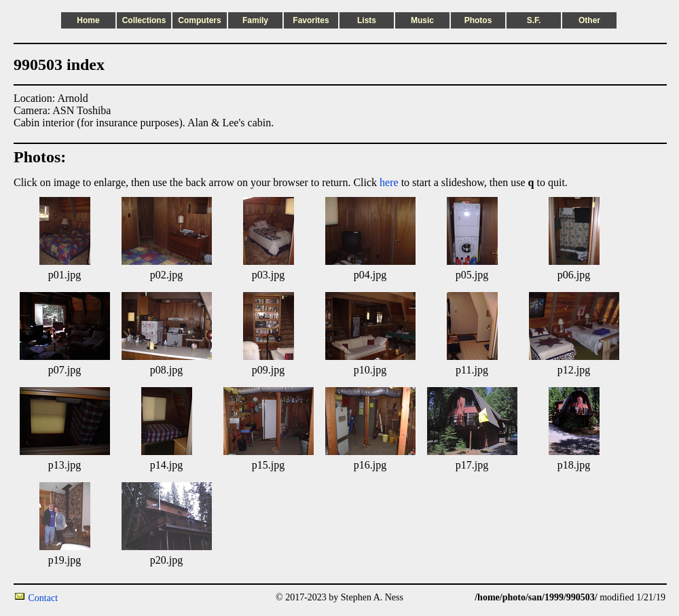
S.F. (534, 20)
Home (88, 20)
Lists (367, 20)
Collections (144, 20)
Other (589, 20)
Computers (199, 20)
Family (255, 20)
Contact (43, 598)
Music (422, 20)
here (389, 182)
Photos (478, 20)
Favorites (311, 20)
